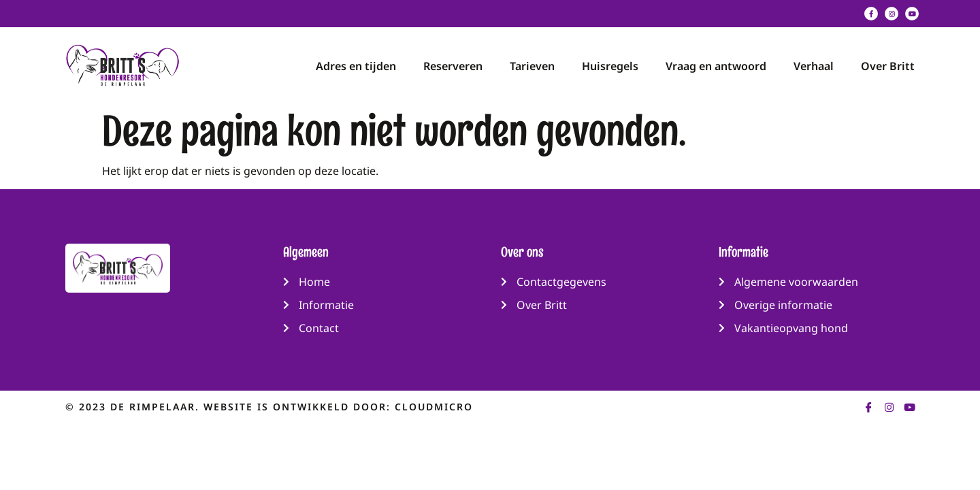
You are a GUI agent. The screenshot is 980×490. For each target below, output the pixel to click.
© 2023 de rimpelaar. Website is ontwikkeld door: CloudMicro (269, 407)
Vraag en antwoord (716, 66)
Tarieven (532, 66)
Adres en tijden (356, 66)
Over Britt (888, 66)
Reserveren (453, 66)
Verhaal (814, 66)
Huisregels (610, 66)
